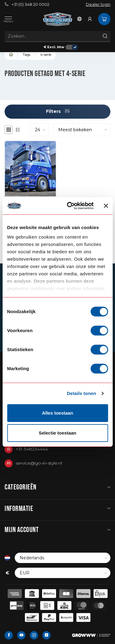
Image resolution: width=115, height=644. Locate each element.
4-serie (46, 55)
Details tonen (81, 393)
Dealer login (98, 4)
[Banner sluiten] (106, 206)
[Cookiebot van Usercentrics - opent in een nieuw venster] (70, 206)
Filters (58, 111)
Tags (27, 55)
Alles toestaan (58, 413)
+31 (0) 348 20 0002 (27, 4)
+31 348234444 (32, 449)
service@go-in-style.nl (39, 463)
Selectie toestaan (57, 433)
